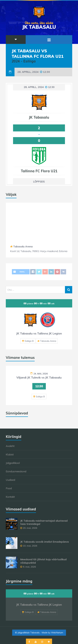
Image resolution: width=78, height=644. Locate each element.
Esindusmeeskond (16, 471)
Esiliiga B (29, 341)
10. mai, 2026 (30, 546)
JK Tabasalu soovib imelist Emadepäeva (45, 542)
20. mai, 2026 (30, 528)
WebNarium (57, 633)
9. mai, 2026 (29, 567)
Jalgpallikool (13, 463)
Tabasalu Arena (23, 246)
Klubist (10, 454)
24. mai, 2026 (41, 374)
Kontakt (10, 497)
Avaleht (10, 446)
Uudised (10, 480)
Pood (9, 488)
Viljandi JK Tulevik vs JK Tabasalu (39, 377)
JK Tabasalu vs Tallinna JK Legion (39, 333)
